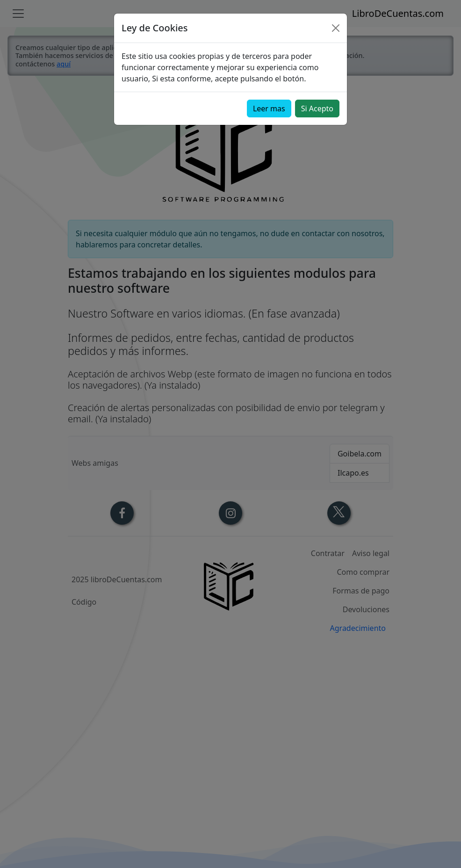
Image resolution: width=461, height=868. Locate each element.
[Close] (336, 28)
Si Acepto (317, 108)
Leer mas (269, 108)
